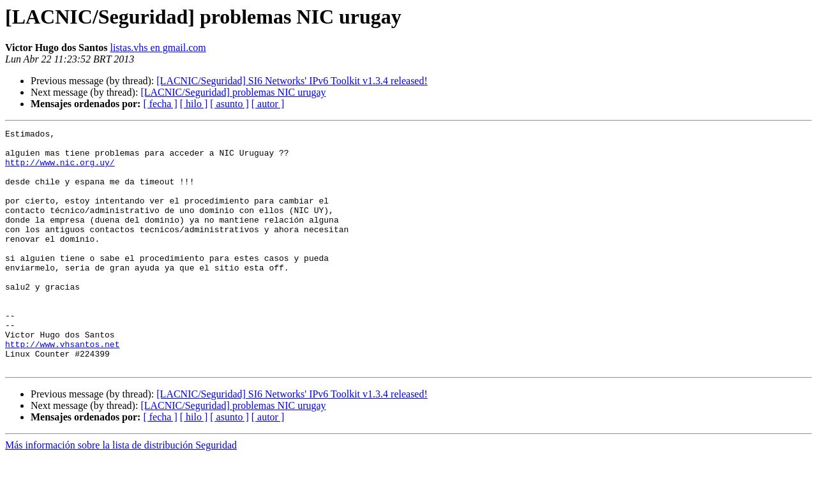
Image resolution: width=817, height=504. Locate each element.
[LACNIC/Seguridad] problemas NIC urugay (233, 92)
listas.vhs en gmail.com (158, 48)
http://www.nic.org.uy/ (60, 170)
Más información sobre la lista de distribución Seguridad (121, 493)
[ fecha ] (160, 104)
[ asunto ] (229, 104)
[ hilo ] (194, 104)
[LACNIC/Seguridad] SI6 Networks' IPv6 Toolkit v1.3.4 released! (292, 81)
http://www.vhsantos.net (62, 388)
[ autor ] (268, 104)
